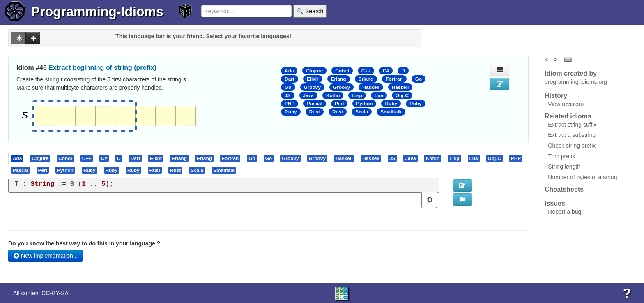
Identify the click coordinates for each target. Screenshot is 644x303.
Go (419, 79)
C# (386, 71)
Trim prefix (561, 156)
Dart (290, 79)
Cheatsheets (564, 189)
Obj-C (402, 95)
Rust (315, 112)
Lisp (357, 95)
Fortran (394, 79)
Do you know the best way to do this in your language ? (84, 243)
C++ (366, 71)
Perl (339, 104)
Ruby (391, 104)
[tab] (18, 158)
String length (564, 167)
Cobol (342, 71)
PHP (290, 104)
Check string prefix (572, 146)
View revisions (566, 104)
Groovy (312, 87)
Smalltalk (391, 112)
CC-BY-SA (55, 293)
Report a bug (565, 212)
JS (287, 95)
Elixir (313, 79)
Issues (555, 203)
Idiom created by (571, 73)
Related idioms (568, 116)
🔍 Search (310, 11)
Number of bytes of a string (582, 177)
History (556, 96)
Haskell (371, 87)
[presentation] (17, 158)
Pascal (315, 104)
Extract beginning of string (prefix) (102, 68)
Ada (289, 71)
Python (364, 104)
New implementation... (46, 256)
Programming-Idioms (97, 12)
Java (308, 95)
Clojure (314, 71)
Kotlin (333, 95)
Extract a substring (572, 135)
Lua (379, 95)
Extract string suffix (572, 125)
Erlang (339, 79)
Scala (362, 112)
